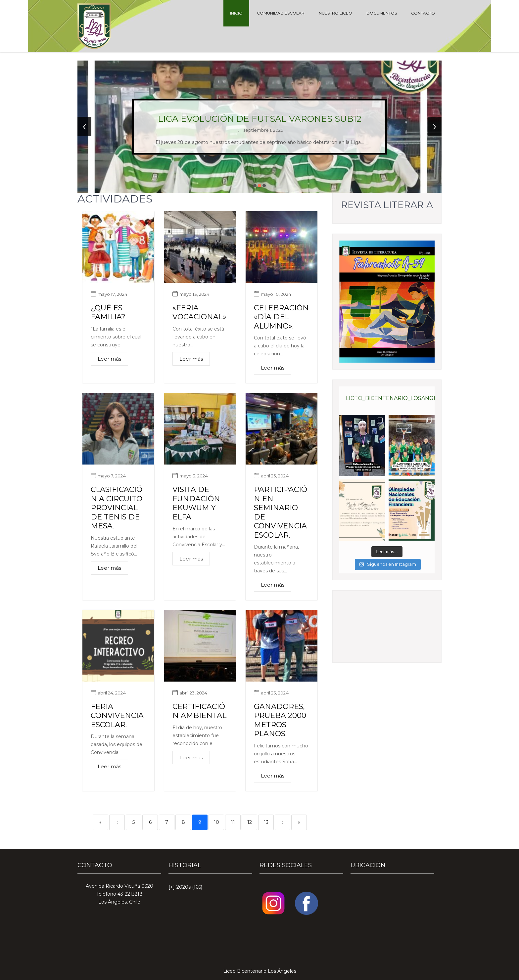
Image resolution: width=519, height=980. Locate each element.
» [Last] (299, 822)
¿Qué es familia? (108, 312)
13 (266, 822)
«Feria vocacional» (199, 312)
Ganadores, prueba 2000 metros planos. (280, 720)
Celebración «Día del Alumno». (281, 317)
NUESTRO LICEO (335, 13)
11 (233, 822)
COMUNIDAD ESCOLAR (281, 13)
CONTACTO (423, 13)
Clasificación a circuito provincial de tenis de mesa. (117, 508)
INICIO (236, 13)
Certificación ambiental (199, 711)
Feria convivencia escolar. (117, 716)
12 (250, 822)
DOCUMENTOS (382, 13)
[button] (255, 186)
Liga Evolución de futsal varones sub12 (260, 119)
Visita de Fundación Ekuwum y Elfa (196, 503)
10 (216, 822)
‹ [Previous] (117, 822)
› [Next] (283, 822)
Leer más (109, 359)
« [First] (100, 822)
